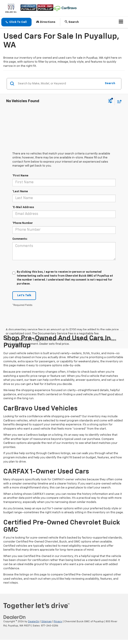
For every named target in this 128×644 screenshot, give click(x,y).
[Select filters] (110, 102)
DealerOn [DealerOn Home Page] (34, 621)
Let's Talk (24, 295)
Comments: (20, 239)
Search (110, 83)
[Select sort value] (118, 101)
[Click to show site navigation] (121, 22)
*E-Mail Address (23, 207)
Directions (46, 22)
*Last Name (20, 192)
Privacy (58, 621)
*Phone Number (23, 223)
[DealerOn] (15, 617)
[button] (16, 22)
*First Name (20, 176)
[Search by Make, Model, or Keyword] (59, 84)
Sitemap (46, 621)
